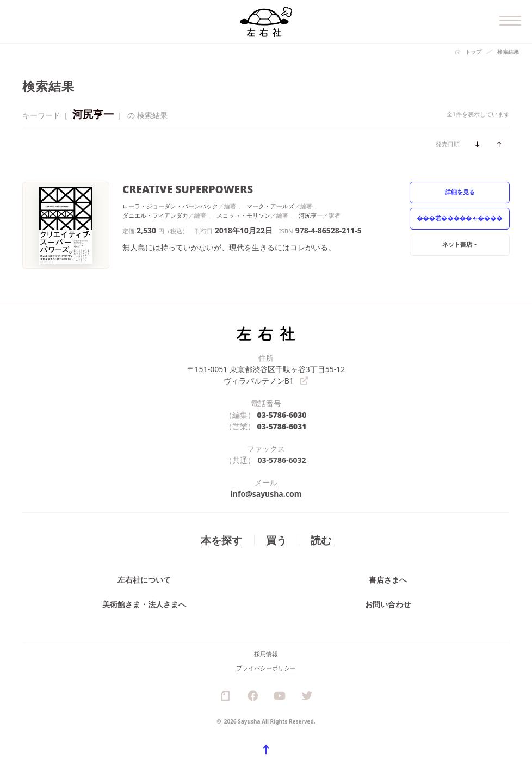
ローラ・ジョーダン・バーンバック (170, 206)
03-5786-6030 (282, 415)
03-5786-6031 (282, 426)
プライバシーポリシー (266, 668)
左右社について (144, 580)
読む (321, 540)
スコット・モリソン (243, 215)
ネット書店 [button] (457, 244)
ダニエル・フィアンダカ (155, 215)
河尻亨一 (311, 215)
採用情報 (266, 654)
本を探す (221, 540)
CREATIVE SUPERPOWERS (188, 189)
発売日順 (448, 144)
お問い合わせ (388, 605)
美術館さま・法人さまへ (144, 605)
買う (276, 540)
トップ (473, 52)
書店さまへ (388, 580)
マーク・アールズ (270, 206)
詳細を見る (460, 192)
